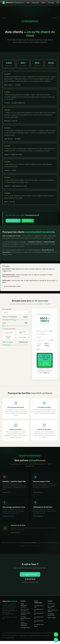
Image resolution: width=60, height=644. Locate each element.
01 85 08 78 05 (13, 221)
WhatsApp (28, 221)
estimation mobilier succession (25, 614)
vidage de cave (7, 271)
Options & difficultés (9, 329)
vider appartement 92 (39, 610)
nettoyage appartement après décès (25, 618)
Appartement (36, 3)
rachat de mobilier (22, 81)
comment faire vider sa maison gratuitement (25, 280)
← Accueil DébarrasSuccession (11, 286)
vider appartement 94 (39, 618)
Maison (44, 3)
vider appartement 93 (39, 614)
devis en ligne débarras (51, 607)
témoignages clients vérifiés (51, 615)
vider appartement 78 (39, 622)
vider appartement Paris (39, 606)
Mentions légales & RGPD (8, 638)
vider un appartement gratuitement (24, 624)
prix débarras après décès (39, 625)
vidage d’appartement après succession (23, 269)
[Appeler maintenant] (56, 640)
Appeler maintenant (30, 574)
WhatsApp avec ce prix (44, 364)
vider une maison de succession (25, 610)
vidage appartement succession (24, 605)
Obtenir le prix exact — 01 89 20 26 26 (45, 358)
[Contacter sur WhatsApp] (56, 634)
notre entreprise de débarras (52, 611)
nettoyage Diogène (25, 628)
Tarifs (28, 3)
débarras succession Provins (42, 275)
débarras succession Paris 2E (11, 277)
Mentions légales (52, 618)
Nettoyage (51, 3)
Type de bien (7, 309)
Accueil (22, 3)
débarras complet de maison (44, 269)
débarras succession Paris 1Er (25, 275)
